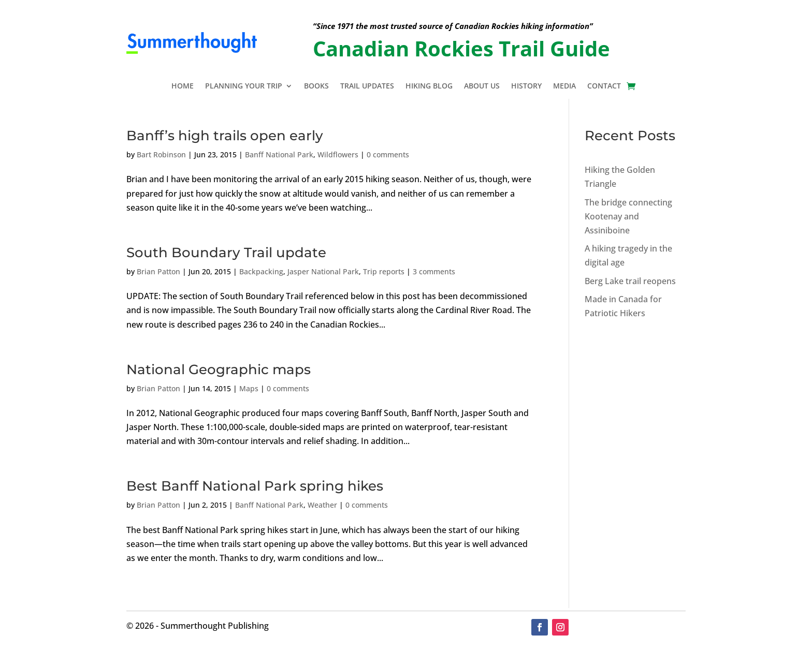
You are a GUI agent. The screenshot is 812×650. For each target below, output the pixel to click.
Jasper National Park (323, 271)
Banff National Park (279, 154)
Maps (249, 388)
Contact (604, 86)
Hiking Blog (429, 86)
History (526, 86)
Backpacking (261, 271)
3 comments (434, 271)
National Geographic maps (219, 370)
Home (183, 86)
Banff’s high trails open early (225, 136)
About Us (482, 86)
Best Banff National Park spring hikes (255, 486)
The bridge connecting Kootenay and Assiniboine (628, 216)
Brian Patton (158, 271)
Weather (322, 505)
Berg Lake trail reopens (630, 281)
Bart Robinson (161, 154)
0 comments (388, 154)
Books (316, 86)
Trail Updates (367, 86)
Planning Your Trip (244, 86)
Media (564, 86)
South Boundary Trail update (226, 253)
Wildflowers (338, 154)
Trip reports (384, 271)
